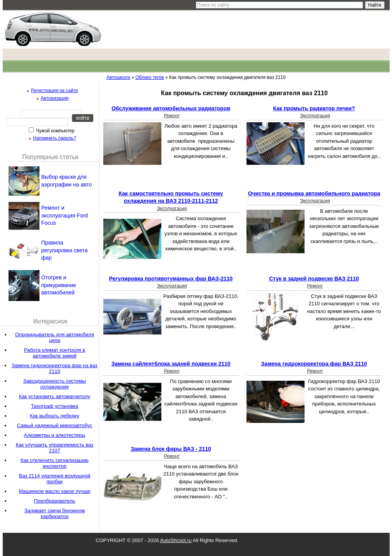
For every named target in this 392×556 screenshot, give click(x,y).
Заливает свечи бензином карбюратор (55, 513)
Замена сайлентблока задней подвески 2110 (171, 364)
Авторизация (55, 98)
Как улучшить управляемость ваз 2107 (55, 448)
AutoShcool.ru (176, 540)
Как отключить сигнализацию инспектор (55, 463)
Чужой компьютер (55, 131)
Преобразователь (55, 501)
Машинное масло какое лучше (54, 491)
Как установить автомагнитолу (55, 396)
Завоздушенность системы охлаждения (55, 384)
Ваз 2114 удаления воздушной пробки (55, 479)
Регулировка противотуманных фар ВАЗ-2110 (171, 279)
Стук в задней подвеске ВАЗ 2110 (314, 279)
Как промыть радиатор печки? (314, 108)
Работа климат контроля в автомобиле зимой (55, 353)
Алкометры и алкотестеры (55, 435)
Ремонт (172, 116)
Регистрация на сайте (55, 91)
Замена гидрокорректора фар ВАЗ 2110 (314, 364)
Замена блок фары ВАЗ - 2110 (171, 449)
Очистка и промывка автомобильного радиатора (314, 193)
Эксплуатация (315, 116)
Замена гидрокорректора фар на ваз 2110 (55, 368)
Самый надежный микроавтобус (55, 425)
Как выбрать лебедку (54, 416)
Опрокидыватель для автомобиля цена (55, 337)
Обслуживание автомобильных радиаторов (171, 108)
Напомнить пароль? (54, 138)
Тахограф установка (55, 406)
